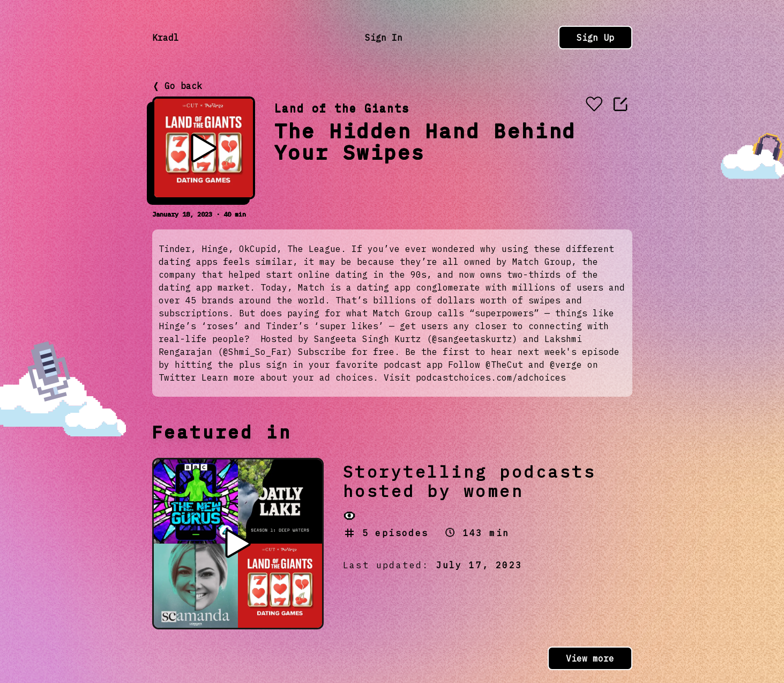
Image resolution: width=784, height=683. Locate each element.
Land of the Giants (342, 108)
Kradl (166, 38)
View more (590, 658)
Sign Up (595, 38)
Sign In (384, 38)
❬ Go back (177, 86)
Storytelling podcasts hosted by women (470, 481)
